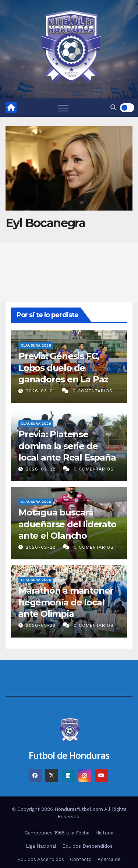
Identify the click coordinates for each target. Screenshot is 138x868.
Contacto (81, 859)
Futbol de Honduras (69, 755)
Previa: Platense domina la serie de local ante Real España (67, 446)
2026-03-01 (41, 391)
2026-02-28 (42, 469)
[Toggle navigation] (63, 108)
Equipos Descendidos (87, 846)
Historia (104, 833)
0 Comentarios (93, 391)
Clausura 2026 (36, 346)
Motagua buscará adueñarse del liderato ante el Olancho (67, 524)
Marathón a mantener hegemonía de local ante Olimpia (66, 602)
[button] (113, 107)
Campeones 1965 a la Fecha (57, 833)
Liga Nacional (41, 846)
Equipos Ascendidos (41, 859)
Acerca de (109, 859)
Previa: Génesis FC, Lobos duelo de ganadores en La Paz (63, 368)
